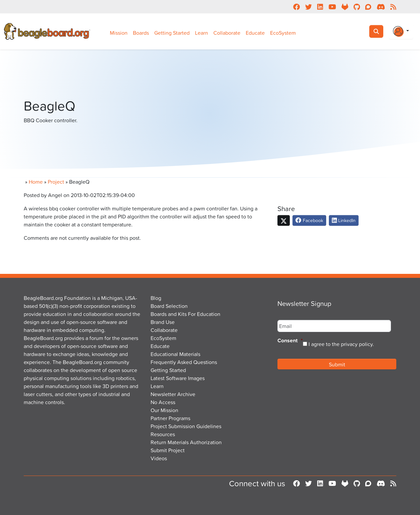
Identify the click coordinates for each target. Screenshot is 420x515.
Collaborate (227, 33)
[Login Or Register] (401, 31)
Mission (119, 33)
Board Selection (169, 306)
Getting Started (172, 33)
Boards (141, 33)
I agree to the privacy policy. (341, 344)
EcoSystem (283, 33)
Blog (156, 298)
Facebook (309, 220)
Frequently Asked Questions (184, 362)
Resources (163, 434)
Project (56, 182)
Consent (290, 341)
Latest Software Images (178, 378)
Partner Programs (170, 418)
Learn (201, 33)
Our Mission (164, 410)
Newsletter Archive (173, 394)
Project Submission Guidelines (186, 426)
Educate (255, 33)
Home (36, 182)
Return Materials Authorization (186, 442)
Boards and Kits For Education (185, 314)
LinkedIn (344, 220)
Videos (159, 458)
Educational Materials (175, 354)
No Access (163, 402)
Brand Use (163, 322)
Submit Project (168, 450)
